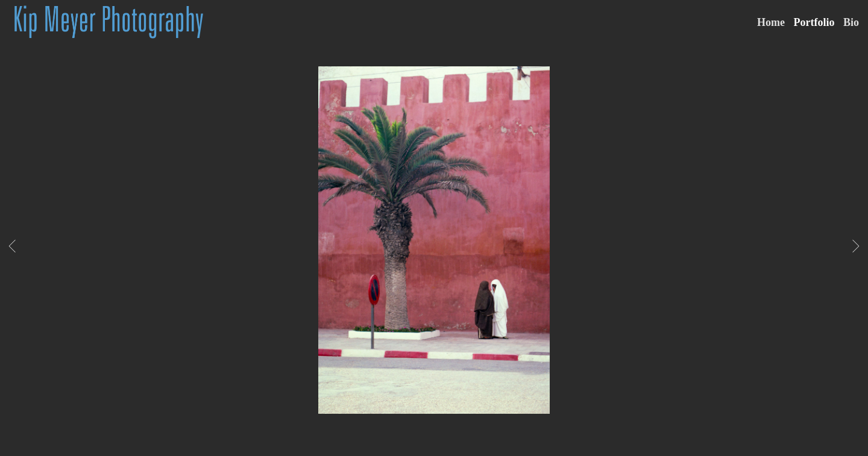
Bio (851, 22)
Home (771, 22)
